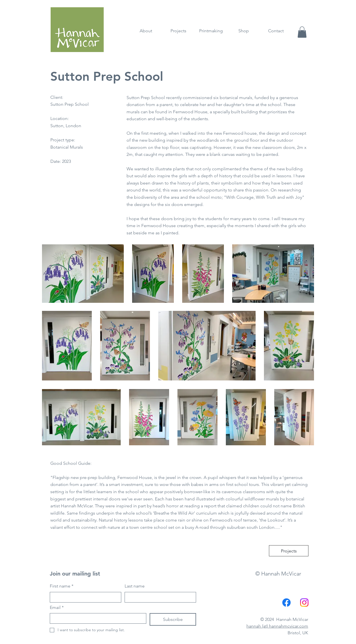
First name (62, 586)
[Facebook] (286, 603)
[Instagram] (304, 603)
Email (57, 608)
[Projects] (289, 551)
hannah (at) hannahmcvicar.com (277, 626)
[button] (302, 32)
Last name (135, 586)
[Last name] (159, 597)
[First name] (84, 597)
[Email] (96, 618)
